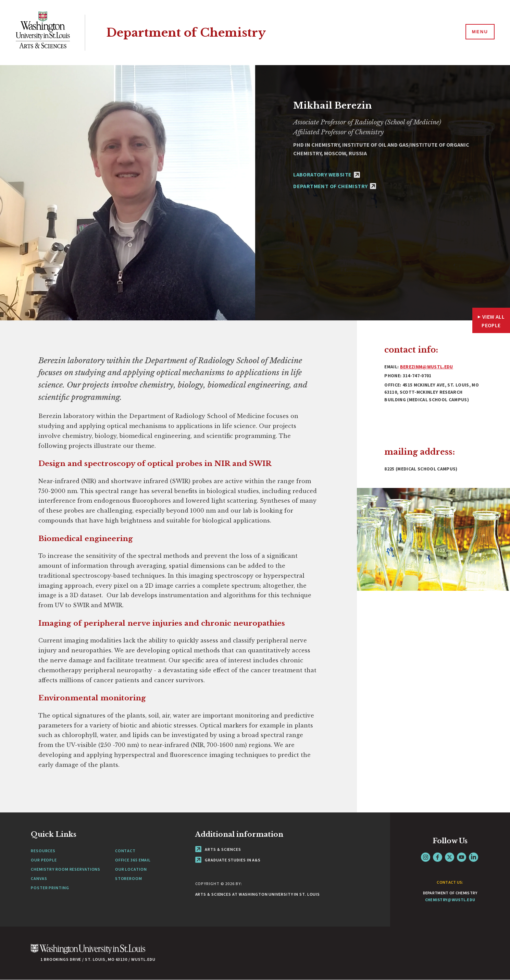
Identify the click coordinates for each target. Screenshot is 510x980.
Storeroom (129, 878)
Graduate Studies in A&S (228, 860)
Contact (125, 851)
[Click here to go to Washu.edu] (88, 952)
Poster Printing (50, 888)
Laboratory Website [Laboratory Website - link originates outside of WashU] (327, 174)
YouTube (462, 857)
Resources (43, 851)
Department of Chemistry (188, 32)
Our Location (131, 869)
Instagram (426, 857)
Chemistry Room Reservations (66, 869)
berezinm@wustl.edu (427, 367)
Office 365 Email (133, 860)
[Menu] (479, 32)
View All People (493, 321)
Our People (44, 860)
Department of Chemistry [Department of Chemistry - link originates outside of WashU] (335, 186)
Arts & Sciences (218, 849)
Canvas (39, 878)
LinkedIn (474, 857)
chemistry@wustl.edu (450, 900)
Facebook (438, 857)
